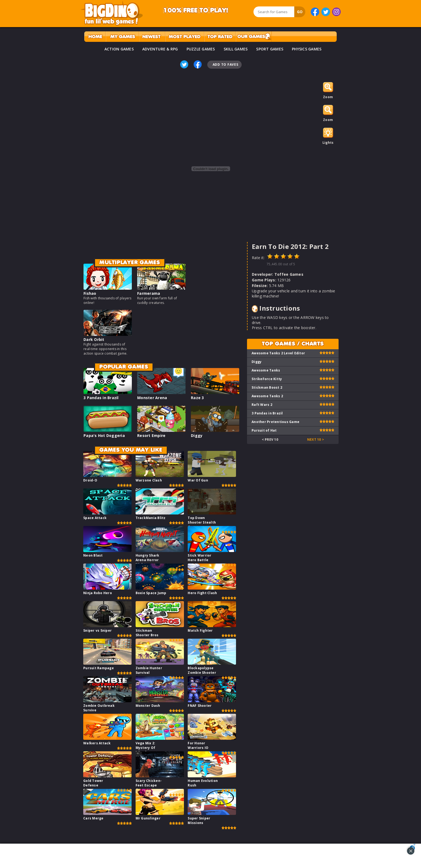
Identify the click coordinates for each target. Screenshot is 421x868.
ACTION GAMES (119, 49)
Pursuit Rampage (99, 668)
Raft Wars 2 (262, 405)
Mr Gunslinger (148, 818)
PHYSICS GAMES (307, 49)
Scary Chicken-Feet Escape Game (149, 785)
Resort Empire (151, 435)
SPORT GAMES (270, 49)
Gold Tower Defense (93, 783)
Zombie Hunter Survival (149, 670)
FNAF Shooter (200, 706)
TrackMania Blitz (151, 518)
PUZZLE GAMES (201, 49)
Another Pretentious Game (275, 422)
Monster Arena (152, 398)
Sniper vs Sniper (97, 630)
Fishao (90, 293)
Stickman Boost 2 (267, 387)
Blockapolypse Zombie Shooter (202, 670)
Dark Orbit (94, 339)
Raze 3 (197, 398)
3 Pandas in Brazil (101, 398)
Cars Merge (93, 818)
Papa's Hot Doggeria (104, 435)
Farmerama (149, 293)
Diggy (197, 435)
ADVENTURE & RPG (160, 49)
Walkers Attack (97, 743)
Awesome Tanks (266, 370)
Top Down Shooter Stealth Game (202, 522)
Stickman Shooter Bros (147, 633)
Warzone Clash (149, 480)
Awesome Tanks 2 (267, 396)
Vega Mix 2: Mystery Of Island (146, 748)
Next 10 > (316, 439)
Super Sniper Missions (199, 821)
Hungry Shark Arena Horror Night (148, 560)
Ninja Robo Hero (98, 593)
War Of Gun (198, 480)
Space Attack (95, 518)
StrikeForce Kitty (267, 379)
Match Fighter (200, 630)
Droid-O (90, 480)
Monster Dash (148, 706)
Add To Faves (226, 65)
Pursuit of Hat (264, 430)
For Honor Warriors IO (198, 745)
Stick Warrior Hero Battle (199, 558)
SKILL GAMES (236, 49)
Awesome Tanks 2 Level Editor (278, 353)
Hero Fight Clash (202, 593)
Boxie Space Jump (151, 593)
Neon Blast (93, 555)
